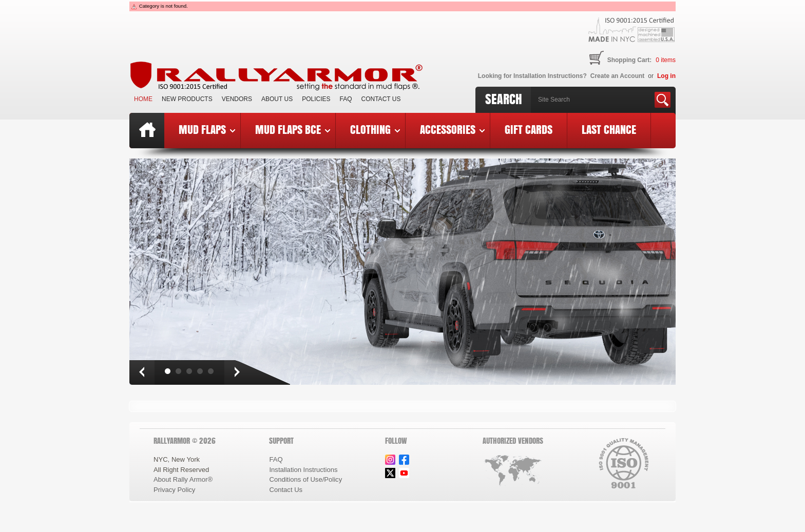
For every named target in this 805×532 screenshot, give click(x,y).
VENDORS (237, 99)
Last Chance (609, 129)
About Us (277, 99)
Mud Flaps (207, 129)
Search (504, 99)
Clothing (375, 129)
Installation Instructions (303, 470)
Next (237, 373)
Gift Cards (529, 129)
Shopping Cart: (630, 60)
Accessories (452, 129)
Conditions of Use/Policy (305, 479)
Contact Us (381, 99)
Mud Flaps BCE (293, 129)
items (666, 60)
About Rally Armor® (183, 479)
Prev (142, 373)
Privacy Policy (174, 490)
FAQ (346, 99)
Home (143, 99)
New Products (187, 99)
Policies (316, 99)
